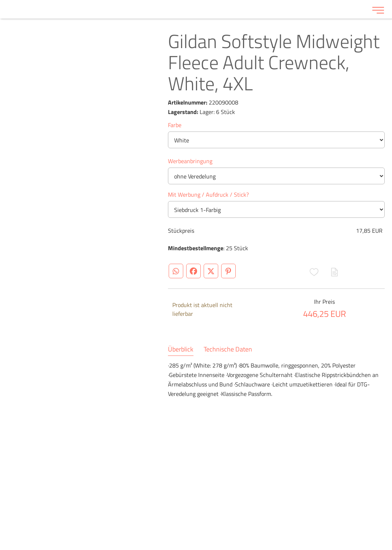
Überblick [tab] (181, 349)
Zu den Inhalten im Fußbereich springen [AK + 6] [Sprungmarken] (0, 0)
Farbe (175, 125)
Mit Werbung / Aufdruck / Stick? (208, 195)
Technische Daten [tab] (228, 349)
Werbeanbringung (190, 161)
